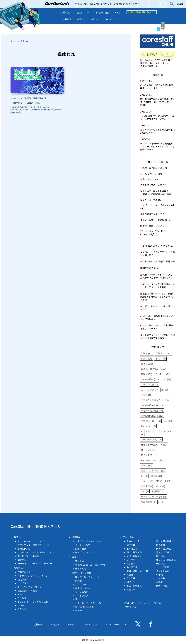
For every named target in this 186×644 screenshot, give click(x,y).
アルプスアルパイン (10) (153, 471)
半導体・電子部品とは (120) (154, 168)
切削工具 (131, 545)
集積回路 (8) (157, 491)
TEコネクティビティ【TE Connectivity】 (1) (153, 233)
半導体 (27, 110)
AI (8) (161, 502)
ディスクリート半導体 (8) (153, 496)
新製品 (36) (147, 374)
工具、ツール (82, 584)
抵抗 (20, 594)
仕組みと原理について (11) (154, 445)
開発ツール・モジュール (87, 577)
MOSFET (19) (164, 379)
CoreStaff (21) (148, 379)
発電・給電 (81, 568)
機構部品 (76, 537)
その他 (79, 610)
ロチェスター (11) (150, 455)
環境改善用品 (163, 552)
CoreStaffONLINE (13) (152, 416)
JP (178, 4)
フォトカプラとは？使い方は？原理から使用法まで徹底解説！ (158, 336)
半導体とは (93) (164, 353)
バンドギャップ (16, 110)
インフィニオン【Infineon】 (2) (156, 220)
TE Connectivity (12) (151, 439)
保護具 (130, 575)
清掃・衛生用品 (164, 549)
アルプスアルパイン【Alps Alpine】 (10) (158, 207)
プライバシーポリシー (116, 624)
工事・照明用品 (134, 586)
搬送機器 (161, 545)
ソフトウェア (82, 595)
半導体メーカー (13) (151, 421)
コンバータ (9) (163, 481)
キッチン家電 (163, 571)
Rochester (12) (148, 426)
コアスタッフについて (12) (153, 185)
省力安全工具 (133, 541)
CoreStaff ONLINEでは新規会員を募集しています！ (158, 85)
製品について (83, 12)
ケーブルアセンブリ (85, 552)
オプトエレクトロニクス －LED (34, 545)
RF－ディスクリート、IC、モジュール (36, 563)
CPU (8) (145, 491)
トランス (22, 609)
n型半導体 (15, 107)
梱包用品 (131, 582)
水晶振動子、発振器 (27, 591)
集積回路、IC (24, 549)
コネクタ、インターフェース (89, 541)
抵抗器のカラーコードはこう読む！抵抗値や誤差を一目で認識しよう (158, 276)
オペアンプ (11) (149, 450)
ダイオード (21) (163, 374)
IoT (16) (165, 390)
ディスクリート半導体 (28, 556)
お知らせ (95, 19)
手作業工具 (132, 567)
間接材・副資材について (108, 12)
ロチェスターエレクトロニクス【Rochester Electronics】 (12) (156, 192)
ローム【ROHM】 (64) (151, 174)
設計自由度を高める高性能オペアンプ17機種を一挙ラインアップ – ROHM (158, 100)
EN (181, 4)
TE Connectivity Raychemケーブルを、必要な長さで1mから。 (158, 115)
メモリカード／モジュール (88, 603)
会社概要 (67, 19)
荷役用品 (131, 589)
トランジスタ (45, 107)
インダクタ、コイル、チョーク (33, 576)
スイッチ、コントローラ (29, 587)
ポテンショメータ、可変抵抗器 (33, 602)
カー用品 (161, 578)
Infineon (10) (157, 476)
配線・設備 (81, 549)
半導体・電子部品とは (35, 98)
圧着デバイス (24, 572)
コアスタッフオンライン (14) (155, 400)
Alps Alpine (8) (148, 502)
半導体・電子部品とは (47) (154, 369)
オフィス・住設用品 (166, 560)
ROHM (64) (147, 359)
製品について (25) (149, 179)
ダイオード (35, 107)
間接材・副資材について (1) (154, 226)
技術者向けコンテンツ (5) (153, 214)
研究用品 (161, 563)
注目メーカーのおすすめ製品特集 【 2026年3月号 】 (158, 129)
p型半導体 (24, 107)
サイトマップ (111, 19)
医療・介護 (162, 586)
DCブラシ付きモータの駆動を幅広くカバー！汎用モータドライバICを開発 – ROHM (158, 144)
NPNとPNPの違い (149, 268)
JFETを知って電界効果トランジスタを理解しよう (157, 317)
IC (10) (144, 476)
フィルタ (22, 598)
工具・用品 (128, 537)
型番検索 (129, 603)
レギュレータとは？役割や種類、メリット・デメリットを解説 (158, 286)
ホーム (13, 41)
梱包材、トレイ (83, 588)
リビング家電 (163, 567)
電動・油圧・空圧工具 (137, 571)
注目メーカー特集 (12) (151, 200)
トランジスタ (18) (150, 385)
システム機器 (82, 592)
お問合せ (81, 19)
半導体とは (65, 12)
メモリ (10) (147, 465)
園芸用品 (161, 556)
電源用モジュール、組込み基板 (90, 565)
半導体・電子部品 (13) (152, 410)
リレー (21, 605)
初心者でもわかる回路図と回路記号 (158, 261)
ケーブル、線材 (83, 545)
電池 (77, 599)
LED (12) (168, 421)
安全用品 (131, 578)
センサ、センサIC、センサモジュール (36, 552)
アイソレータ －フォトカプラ (33, 541)
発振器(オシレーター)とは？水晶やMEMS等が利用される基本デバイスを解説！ (157, 297)
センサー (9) (147, 481)
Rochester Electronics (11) (154, 460)
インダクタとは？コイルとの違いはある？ (157, 308)
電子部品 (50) (148, 364)
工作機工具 (132, 549)
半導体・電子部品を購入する (142, 12)
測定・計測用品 (134, 552)
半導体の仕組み (47, 110)
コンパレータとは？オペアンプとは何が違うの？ (157, 253)
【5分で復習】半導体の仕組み (25, 103)
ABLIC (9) (160, 486)
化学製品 (131, 563)
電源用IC (22, 560)
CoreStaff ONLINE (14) (152, 405)
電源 (74, 557)
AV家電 (160, 575)
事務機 (159, 582)
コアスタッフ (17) (150, 390)
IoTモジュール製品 (84, 607)
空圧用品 (131, 560)
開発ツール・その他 (81, 573)
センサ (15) (147, 395)
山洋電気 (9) (147, 486)
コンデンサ (23, 583)
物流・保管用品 (164, 541)
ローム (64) (160, 359)
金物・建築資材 (134, 556)
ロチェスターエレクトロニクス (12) (156, 433)
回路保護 (22, 580)
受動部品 (18, 568)
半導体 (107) (147, 353)
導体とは (58, 110)
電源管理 (80, 561)
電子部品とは (16, 112)
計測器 (79, 581)
